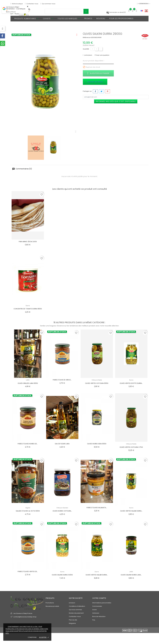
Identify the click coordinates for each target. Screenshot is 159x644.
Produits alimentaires (27, 19)
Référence (87, 37)
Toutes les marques (69, 19)
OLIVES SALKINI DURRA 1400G (62, 575)
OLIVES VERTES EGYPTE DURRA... (131, 383)
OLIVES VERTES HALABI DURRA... (131, 511)
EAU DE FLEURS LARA (62, 444)
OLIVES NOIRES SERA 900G (97, 444)
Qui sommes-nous (48, 4)
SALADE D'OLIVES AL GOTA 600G (28, 511)
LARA (28, 380)
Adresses (96, 613)
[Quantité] (92, 49)
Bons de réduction (99, 616)
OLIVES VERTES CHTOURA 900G (97, 383)
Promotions (50, 603)
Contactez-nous (32, 4)
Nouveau (101, 18)
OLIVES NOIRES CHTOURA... (62, 511)
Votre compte (99, 598)
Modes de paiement (76, 613)
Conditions (32, 637)
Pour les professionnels (121, 18)
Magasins (72, 623)
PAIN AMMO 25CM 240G (28, 242)
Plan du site (73, 620)
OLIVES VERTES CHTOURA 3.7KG (131, 447)
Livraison (72, 603)
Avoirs (95, 610)
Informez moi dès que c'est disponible (116, 101)
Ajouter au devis (95, 82)
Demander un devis (116, 12)
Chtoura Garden (62, 508)
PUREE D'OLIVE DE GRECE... (62, 380)
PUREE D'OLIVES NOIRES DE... (28, 444)
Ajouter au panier (98, 73)
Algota (28, 508)
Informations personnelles (102, 603)
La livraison (88, 55)
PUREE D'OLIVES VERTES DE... (28, 572)
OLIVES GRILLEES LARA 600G (28, 383)
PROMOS (88, 18)
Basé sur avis (11, 12)
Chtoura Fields (97, 380)
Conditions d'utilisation (77, 606)
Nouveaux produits (52, 606)
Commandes (97, 606)
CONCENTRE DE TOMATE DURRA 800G (28, 309)
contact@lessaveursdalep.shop (25, 617)
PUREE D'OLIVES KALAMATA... (97, 508)
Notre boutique (17, 4)
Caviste (48, 19)
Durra (28, 306)
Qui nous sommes (75, 610)
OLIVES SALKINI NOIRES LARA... (131, 575)
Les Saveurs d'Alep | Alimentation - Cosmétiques (16, 8)
